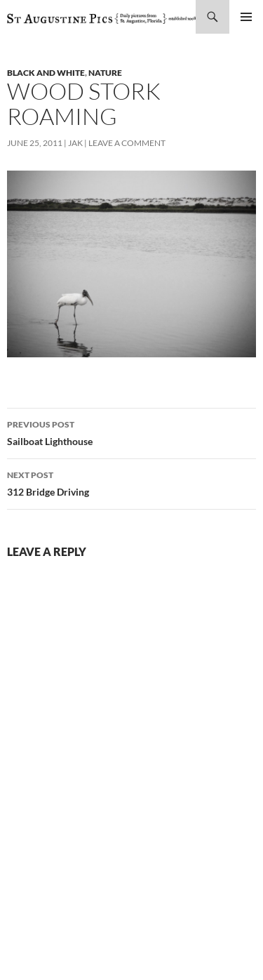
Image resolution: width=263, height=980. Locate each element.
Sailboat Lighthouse (131, 432)
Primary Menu (246, 17)
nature (105, 73)
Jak (75, 143)
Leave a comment (127, 143)
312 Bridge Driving (131, 482)
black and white (46, 73)
